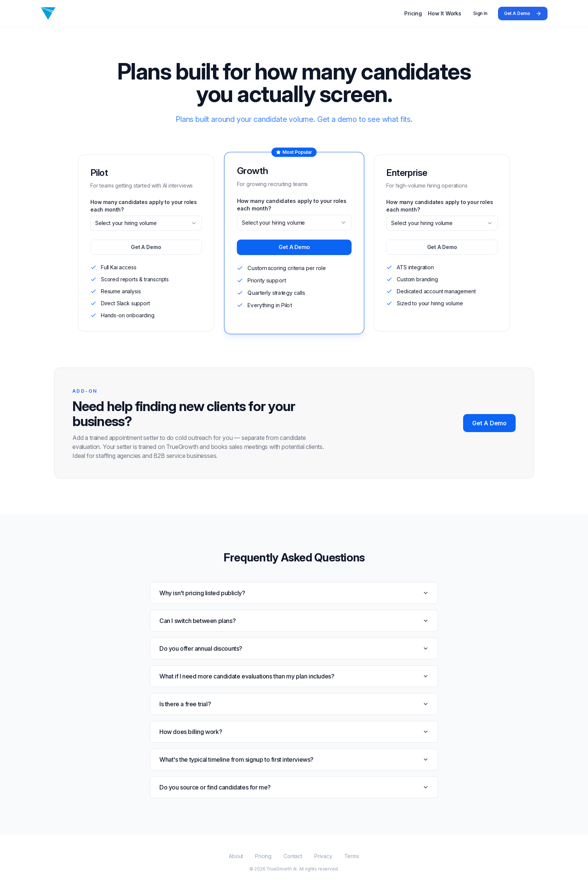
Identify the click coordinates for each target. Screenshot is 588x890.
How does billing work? (294, 732)
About (236, 856)
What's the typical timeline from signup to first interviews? (294, 759)
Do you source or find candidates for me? (294, 787)
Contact (293, 856)
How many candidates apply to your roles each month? (144, 206)
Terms (352, 856)
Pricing (413, 13)
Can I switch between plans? (294, 621)
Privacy (323, 856)
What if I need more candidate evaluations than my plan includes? (294, 676)
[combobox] (146, 223)
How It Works (445, 13)
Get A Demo (523, 14)
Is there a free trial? (294, 704)
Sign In (480, 13)
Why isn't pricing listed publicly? (294, 593)
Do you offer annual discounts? (294, 648)
